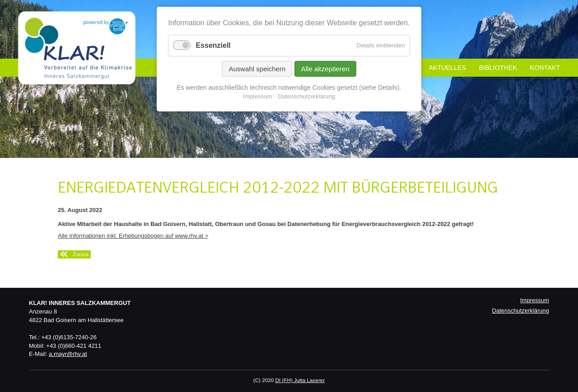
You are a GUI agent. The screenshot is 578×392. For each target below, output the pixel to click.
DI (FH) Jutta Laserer (300, 380)
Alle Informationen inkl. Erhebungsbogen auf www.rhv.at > (133, 236)
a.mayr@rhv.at (68, 354)
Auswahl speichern (257, 69)
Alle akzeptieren (325, 69)
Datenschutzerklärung (521, 311)
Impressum (535, 300)
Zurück (81, 254)
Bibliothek (498, 68)
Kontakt (545, 68)
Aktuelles (447, 68)
